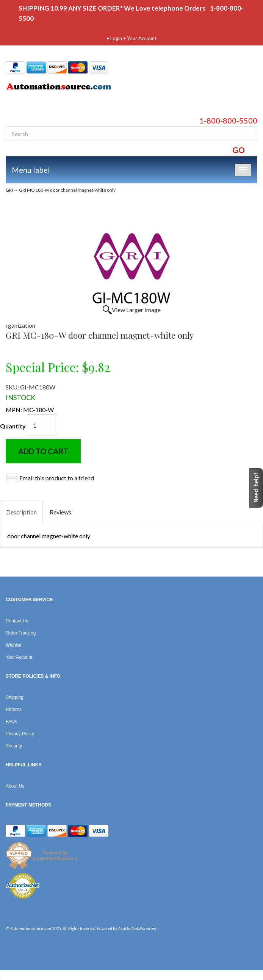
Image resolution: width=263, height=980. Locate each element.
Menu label (31, 170)
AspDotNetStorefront (137, 928)
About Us (15, 786)
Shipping (15, 697)
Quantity (13, 426)
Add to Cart (43, 451)
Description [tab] (21, 512)
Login (116, 38)
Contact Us (17, 621)
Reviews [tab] (60, 512)
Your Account (142, 38)
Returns (14, 710)
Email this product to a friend (57, 478)
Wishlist (13, 645)
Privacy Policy (20, 734)
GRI (9, 190)
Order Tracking (21, 633)
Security (14, 746)
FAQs (11, 722)
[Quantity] (42, 425)
